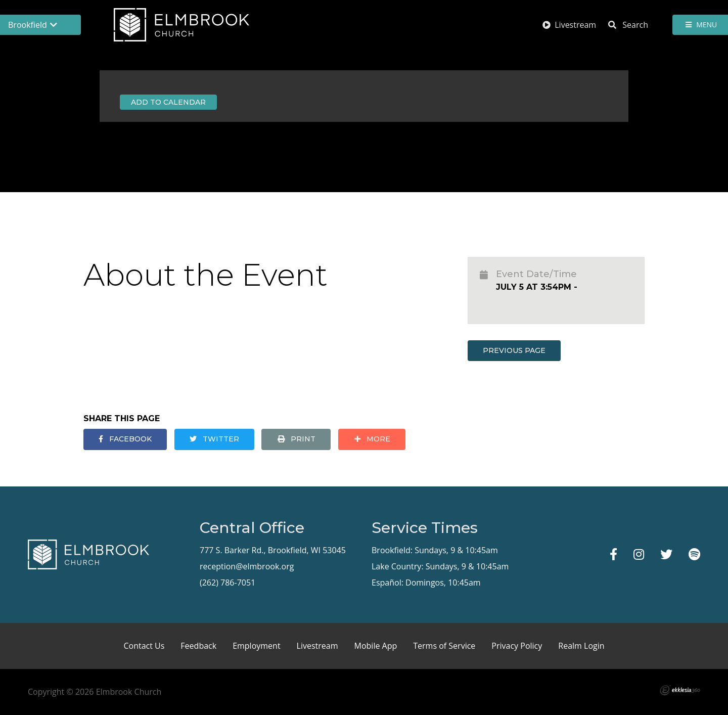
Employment (256, 646)
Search (628, 25)
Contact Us (144, 646)
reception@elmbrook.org (247, 566)
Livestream (569, 25)
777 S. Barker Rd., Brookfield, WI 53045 (273, 550)
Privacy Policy (517, 646)
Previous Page (514, 350)
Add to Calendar (168, 102)
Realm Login (581, 646)
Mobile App (376, 646)
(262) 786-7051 (227, 583)
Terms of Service (444, 646)
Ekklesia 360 (680, 690)
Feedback (198, 646)
